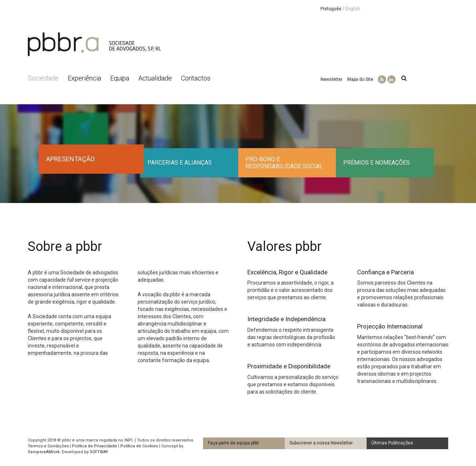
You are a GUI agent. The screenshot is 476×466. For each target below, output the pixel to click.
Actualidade (155, 78)
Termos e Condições (48, 446)
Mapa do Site (360, 79)
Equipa (120, 78)
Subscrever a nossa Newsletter (321, 443)
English (353, 9)
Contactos (196, 78)
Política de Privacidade (95, 446)
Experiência (84, 78)
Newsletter (331, 79)
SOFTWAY (99, 452)
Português (331, 9)
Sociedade (43, 78)
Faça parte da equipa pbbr (233, 443)
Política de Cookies (139, 446)
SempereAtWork (44, 452)
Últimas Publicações (392, 443)
